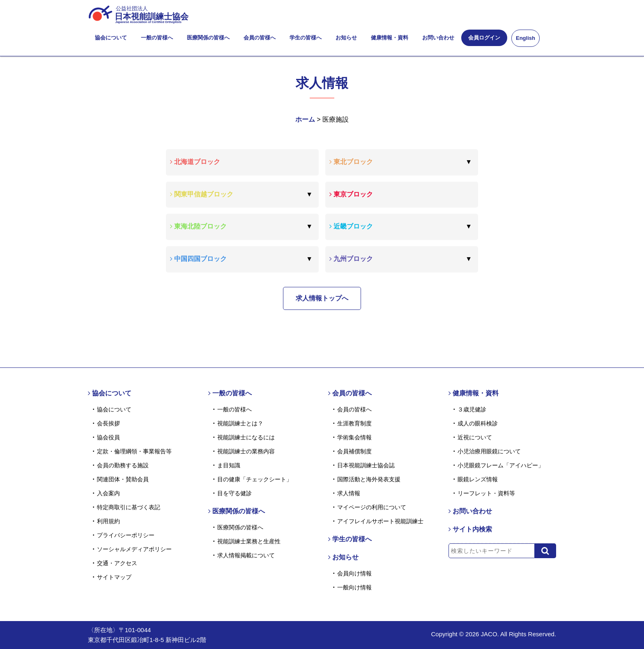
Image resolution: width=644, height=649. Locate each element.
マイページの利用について (372, 507)
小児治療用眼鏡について (489, 451)
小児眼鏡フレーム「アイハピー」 (501, 465)
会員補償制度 (354, 451)
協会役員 (108, 437)
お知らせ (346, 38)
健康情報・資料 (390, 38)
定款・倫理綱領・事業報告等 (134, 451)
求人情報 (349, 493)
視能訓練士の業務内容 (246, 451)
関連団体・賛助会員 (123, 479)
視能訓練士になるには (246, 437)
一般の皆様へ (157, 38)
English (526, 38)
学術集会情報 (354, 437)
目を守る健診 (235, 493)
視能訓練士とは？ (240, 423)
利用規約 (108, 521)
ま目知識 (229, 465)
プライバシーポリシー (126, 535)
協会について (111, 38)
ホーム (305, 119)
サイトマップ (114, 577)
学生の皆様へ (306, 38)
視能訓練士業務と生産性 (249, 541)
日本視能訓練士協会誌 (366, 465)
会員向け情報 (354, 573)
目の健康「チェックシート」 (255, 479)
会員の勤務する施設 (123, 465)
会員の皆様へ (260, 38)
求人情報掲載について (246, 555)
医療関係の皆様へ (208, 38)
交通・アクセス (117, 563)
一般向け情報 (354, 587)
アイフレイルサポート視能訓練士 (380, 521)
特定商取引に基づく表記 (129, 507)
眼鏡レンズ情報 (478, 479)
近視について (475, 437)
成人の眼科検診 (478, 423)
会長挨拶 (108, 423)
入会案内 (108, 493)
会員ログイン (484, 38)
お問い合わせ (438, 38)
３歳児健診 (472, 409)
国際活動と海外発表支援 (369, 479)
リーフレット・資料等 (486, 493)
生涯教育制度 (354, 423)
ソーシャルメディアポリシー (134, 549)
